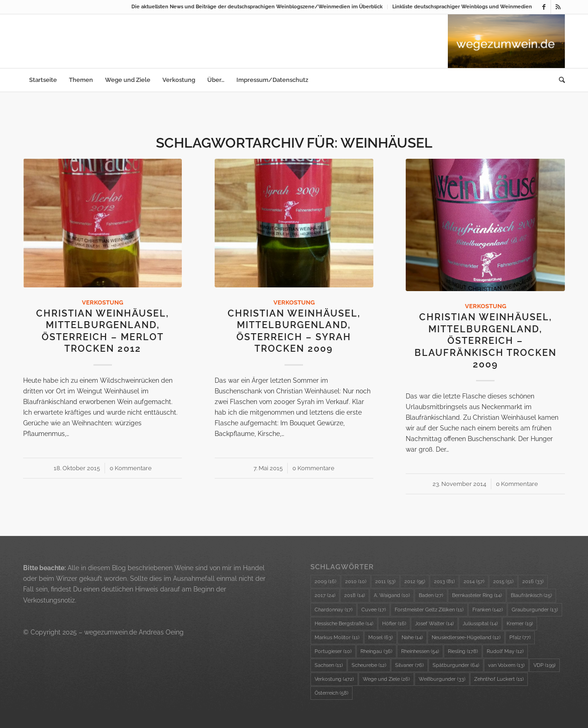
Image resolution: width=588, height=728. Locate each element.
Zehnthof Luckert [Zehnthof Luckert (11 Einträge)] (499, 679)
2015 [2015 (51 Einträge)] (503, 582)
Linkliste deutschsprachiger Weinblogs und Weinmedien (462, 7)
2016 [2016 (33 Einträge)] (533, 582)
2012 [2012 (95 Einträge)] (415, 582)
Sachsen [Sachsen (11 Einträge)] (329, 665)
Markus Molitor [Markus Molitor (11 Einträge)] (337, 638)
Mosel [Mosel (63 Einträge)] (381, 638)
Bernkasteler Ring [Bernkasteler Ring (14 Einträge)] (477, 595)
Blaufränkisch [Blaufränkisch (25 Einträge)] (531, 595)
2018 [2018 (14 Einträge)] (355, 595)
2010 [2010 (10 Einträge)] (356, 582)
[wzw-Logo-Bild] (506, 41)
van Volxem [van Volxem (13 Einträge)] (506, 665)
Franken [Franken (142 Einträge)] (488, 610)
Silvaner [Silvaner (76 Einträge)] (409, 665)
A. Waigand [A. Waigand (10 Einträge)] (392, 595)
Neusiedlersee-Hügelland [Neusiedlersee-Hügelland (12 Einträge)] (466, 638)
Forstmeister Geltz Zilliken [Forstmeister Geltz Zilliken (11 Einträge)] (429, 610)
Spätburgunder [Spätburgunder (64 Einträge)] (456, 665)
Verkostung (102, 302)
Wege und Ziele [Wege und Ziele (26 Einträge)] (386, 679)
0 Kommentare (131, 468)
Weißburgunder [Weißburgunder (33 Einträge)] (442, 679)
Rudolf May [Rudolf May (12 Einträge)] (505, 651)
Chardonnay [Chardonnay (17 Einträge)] (334, 610)
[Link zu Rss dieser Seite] (558, 7)
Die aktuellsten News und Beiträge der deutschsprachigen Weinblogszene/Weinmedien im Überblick (257, 7)
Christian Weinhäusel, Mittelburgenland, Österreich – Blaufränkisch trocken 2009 (486, 341)
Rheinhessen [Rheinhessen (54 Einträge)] (420, 651)
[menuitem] (257, 7)
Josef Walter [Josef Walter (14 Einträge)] (434, 624)
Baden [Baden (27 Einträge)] (431, 595)
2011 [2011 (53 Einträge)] (385, 582)
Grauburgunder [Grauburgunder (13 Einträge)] (535, 610)
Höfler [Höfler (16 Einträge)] (394, 624)
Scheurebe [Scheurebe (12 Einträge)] (369, 665)
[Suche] (559, 80)
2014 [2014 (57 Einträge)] (474, 582)
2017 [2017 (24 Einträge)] (325, 595)
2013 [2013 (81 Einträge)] (444, 582)
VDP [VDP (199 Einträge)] (545, 665)
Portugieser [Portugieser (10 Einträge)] (333, 651)
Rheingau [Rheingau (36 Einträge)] (376, 651)
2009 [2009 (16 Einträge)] (325, 582)
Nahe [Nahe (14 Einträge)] (412, 638)
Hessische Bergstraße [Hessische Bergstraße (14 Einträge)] (344, 624)
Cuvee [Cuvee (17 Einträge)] (374, 610)
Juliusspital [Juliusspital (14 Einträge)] (480, 624)
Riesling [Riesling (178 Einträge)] (463, 651)
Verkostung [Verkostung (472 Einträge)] (334, 679)
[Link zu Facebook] (544, 7)
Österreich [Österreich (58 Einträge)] (331, 693)
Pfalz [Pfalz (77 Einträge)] (520, 638)
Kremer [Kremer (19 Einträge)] (520, 624)
